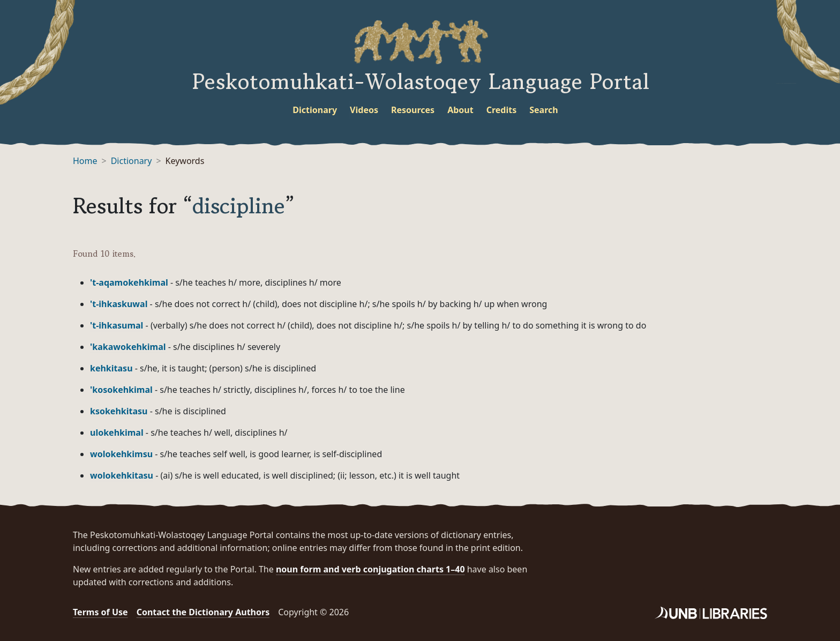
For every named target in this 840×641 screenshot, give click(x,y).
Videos (364, 110)
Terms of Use (100, 612)
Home (85, 161)
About (460, 110)
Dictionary (315, 110)
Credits (502, 110)
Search (543, 110)
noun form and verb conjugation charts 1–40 (370, 569)
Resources (413, 110)
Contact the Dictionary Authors (203, 612)
